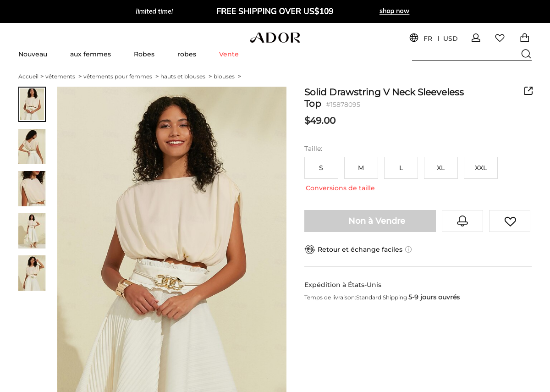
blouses (227, 76)
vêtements (63, 76)
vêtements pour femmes (121, 76)
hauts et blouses (186, 76)
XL (441, 168)
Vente (229, 54)
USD (451, 39)
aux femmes (91, 54)
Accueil (31, 76)
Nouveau (33, 54)
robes (187, 54)
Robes (144, 54)
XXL (481, 168)
